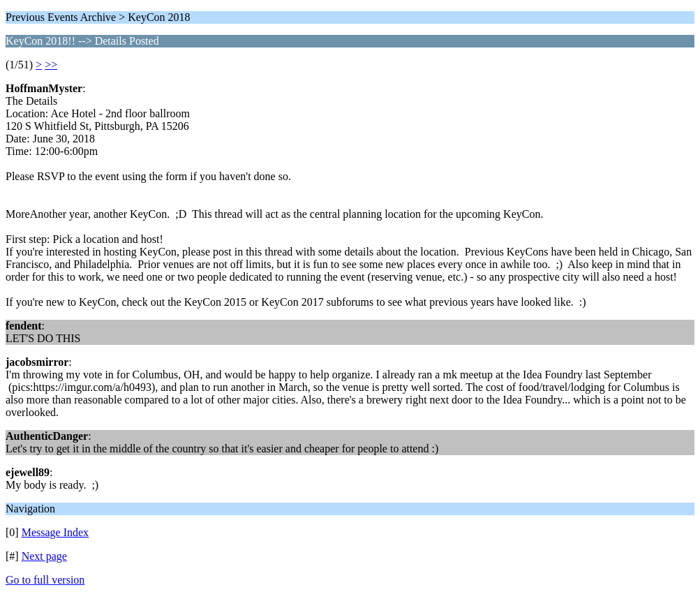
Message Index (55, 532)
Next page (44, 556)
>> (51, 65)
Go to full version (45, 580)
